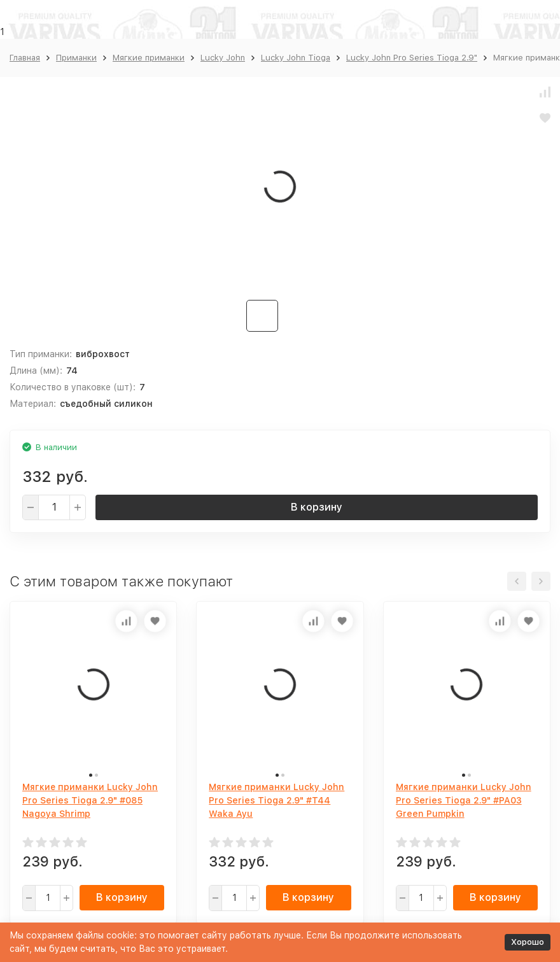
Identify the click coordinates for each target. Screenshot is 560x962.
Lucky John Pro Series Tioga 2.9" (412, 58)
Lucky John (223, 58)
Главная (25, 58)
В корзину (317, 507)
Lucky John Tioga (296, 58)
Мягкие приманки (149, 58)
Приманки (76, 58)
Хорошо (528, 942)
